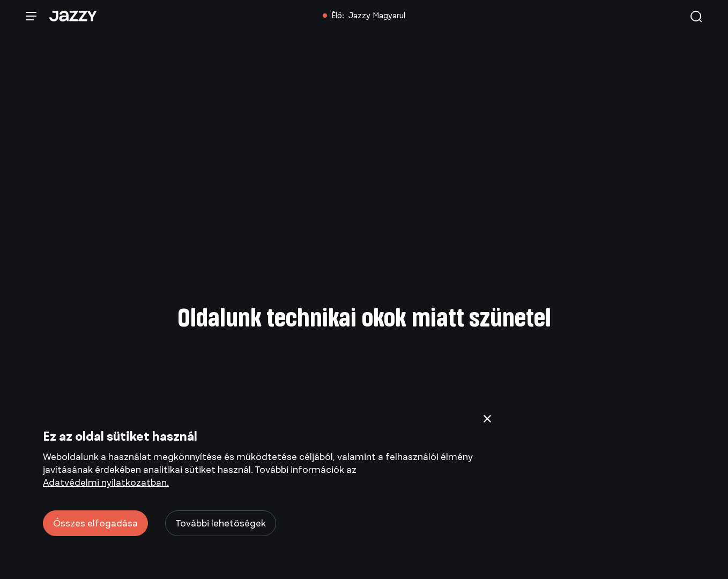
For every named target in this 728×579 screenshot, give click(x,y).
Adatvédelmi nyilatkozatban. (106, 482)
